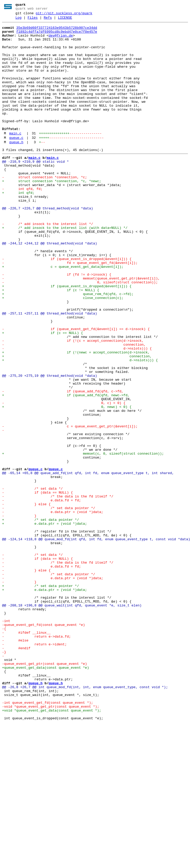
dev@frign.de (61, 40)
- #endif (16, 774)
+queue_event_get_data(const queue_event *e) (45, 797)
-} (4, 778)
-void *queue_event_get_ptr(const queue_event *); (51, 844)
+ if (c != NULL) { (51, 344)
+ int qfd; (18, 227)
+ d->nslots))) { (80, 428)
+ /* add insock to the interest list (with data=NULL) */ (65, 269)
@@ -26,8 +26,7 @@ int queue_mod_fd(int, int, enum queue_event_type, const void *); (85, 820)
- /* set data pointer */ (49, 605)
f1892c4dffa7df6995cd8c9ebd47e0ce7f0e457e (57, 36)
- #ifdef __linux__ (26, 755)
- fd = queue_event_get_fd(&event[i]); (70, 311)
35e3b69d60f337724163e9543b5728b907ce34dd (57, 31)
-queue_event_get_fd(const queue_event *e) (44, 746)
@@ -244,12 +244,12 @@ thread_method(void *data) (50, 288)
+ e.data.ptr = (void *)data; (45, 624)
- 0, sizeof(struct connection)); (80, 334)
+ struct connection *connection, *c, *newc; (52, 213)
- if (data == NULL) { (37, 587)
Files (33, 20)
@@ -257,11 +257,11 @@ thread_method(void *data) (50, 372)
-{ (4, 750)
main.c (15, 158)
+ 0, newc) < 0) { (67, 484)
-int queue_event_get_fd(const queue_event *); (48, 839)
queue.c (16, 163)
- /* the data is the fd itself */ (58, 591)
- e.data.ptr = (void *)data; (53, 610)
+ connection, (77, 423)
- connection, (74, 409)
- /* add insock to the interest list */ (48, 264)
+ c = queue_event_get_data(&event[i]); (63, 316)
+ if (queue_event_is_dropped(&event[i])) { (67, 339)
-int (6, 741)
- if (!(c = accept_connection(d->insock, (73, 405)
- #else (15, 764)
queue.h (16, 168)
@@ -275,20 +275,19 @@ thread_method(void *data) (50, 447)
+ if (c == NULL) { (43, 395)
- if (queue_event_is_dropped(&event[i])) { (67, 306)
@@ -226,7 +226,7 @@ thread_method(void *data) (48, 246)
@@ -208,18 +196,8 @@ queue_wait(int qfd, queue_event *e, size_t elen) (72, 722)
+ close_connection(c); (63, 353)
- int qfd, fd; (22, 222)
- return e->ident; (34, 769)
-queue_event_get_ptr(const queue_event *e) (45, 792)
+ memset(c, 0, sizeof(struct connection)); (83, 540)
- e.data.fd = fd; (41, 596)
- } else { (26, 601)
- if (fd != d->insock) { (57, 325)
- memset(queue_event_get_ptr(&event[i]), (81, 330)
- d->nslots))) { (77, 414)
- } (19, 615)
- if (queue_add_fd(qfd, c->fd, (63, 465)
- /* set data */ (32, 582)
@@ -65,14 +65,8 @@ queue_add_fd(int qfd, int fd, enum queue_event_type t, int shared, (88, 563)
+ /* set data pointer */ (40, 619)
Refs (48, 20)
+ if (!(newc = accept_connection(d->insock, (76, 419)
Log (19, 20)
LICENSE (65, 20)
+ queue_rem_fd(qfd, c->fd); (68, 348)
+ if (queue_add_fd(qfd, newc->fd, (66, 470)
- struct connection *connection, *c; (45, 208)
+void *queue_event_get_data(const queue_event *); (52, 848)
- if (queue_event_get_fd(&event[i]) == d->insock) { (76, 391)
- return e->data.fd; (36, 760)
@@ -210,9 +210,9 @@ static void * (35, 190)
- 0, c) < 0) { (64, 479)
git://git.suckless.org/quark (64, 15)
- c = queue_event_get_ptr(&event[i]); (70, 507)
